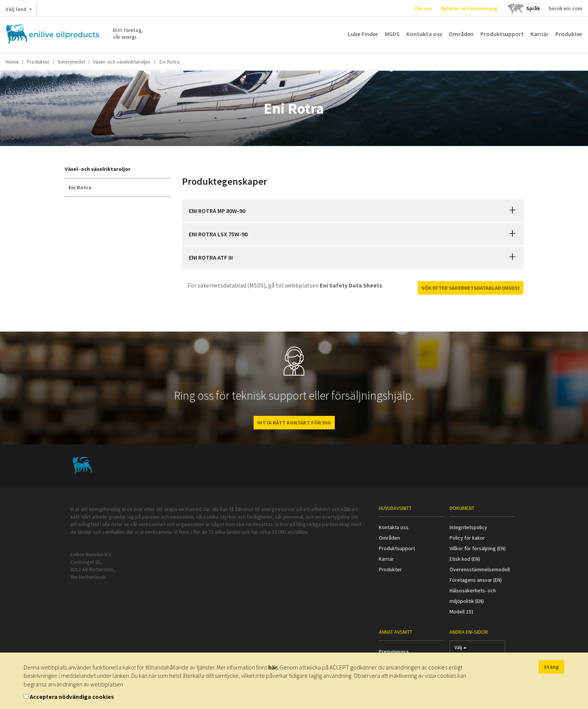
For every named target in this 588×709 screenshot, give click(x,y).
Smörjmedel (71, 62)
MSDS (392, 34)
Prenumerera (394, 651)
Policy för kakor (467, 538)
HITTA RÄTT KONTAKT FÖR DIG (294, 423)
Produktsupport (502, 34)
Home (12, 62)
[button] (512, 211)
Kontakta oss (424, 34)
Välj (460, 649)
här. (273, 667)
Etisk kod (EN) (465, 559)
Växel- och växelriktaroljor (122, 62)
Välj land (19, 11)
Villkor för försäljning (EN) (478, 548)
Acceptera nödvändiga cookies (72, 697)
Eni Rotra (80, 187)
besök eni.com (565, 8)
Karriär (539, 34)
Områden (461, 34)
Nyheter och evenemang (469, 8)
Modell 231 (462, 612)
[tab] (353, 211)
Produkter (569, 34)
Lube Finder (363, 34)
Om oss (423, 8)
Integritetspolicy (468, 527)
